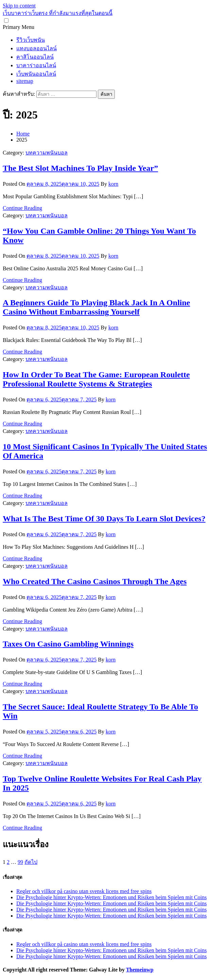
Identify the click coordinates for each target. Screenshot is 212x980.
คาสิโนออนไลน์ (35, 57)
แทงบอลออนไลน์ (37, 48)
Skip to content (19, 6)
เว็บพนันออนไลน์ (36, 74)
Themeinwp (140, 970)
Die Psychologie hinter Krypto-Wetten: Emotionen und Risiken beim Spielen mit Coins (111, 897)
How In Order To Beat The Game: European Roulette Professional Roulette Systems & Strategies (96, 379)
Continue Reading (22, 208)
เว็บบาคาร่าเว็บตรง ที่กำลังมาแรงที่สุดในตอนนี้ (58, 13)
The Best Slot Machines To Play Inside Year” (80, 168)
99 (20, 862)
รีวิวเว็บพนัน (31, 40)
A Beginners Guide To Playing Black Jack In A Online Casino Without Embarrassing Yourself (96, 307)
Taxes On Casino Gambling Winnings (68, 644)
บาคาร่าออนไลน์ (36, 65)
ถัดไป (31, 862)
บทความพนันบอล (47, 153)
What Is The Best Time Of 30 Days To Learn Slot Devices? (104, 519)
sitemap (25, 81)
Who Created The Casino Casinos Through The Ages (95, 581)
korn (113, 184)
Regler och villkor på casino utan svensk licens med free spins (84, 891)
